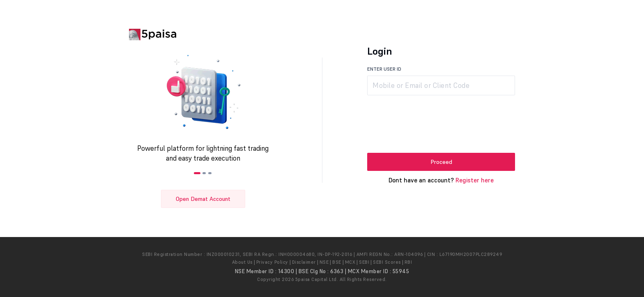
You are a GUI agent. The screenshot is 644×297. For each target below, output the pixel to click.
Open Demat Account (203, 199)
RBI (408, 262)
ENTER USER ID (384, 69)
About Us (242, 262)
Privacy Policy (272, 262)
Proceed (441, 162)
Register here (475, 180)
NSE (324, 262)
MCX (350, 262)
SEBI (364, 262)
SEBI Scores (387, 262)
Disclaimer (304, 262)
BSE (337, 262)
